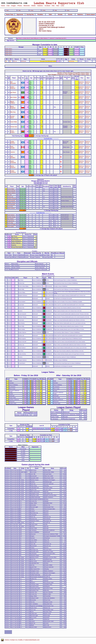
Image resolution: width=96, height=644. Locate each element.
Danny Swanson (13, 167)
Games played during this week (36, 465)
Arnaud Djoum (12, 117)
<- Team (7, 10)
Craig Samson (11, 221)
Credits (20, 640)
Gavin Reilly (14, 122)
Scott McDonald (11, 204)
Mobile (33, 6)
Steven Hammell (11, 191)
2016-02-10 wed (88, 172)
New (58, 6)
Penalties (40, 14)
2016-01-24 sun (88, 83)
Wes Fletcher (11, 219)
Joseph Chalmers (12, 193)
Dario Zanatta (12, 147)
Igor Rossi (13, 92)
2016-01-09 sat (82, 83)
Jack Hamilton (13, 157)
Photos (20, 6)
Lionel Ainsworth (11, 201)
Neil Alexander (13, 83)
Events (70, 14)
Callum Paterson (13, 88)
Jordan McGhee (13, 142)
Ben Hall (10, 195)
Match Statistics (23, 445)
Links (62, 6)
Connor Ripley (11, 189)
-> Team (67, 10)
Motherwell (23, 61)
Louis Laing (10, 223)
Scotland (47, 6)
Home (3, 6)
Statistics (40, 6)
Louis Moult (10, 206)
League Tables (48, 372)
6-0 (58, 61)
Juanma (13, 152)
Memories (27, 6)
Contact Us (14, 640)
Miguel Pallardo (13, 102)
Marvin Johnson (11, 208)
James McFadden (12, 225)
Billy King (13, 112)
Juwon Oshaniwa (13, 162)
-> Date (55, 10)
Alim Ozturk (14, 97)
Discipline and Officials (27, 261)
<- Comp (31, 10)
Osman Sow (14, 127)
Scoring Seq (30, 14)
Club (8, 6)
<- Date (19, 10)
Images (13, 6)
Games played (91, 14)
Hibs (53, 6)
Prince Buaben (13, 132)
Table (50, 14)
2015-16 (15, 61)
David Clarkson (11, 215)
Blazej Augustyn (13, 107)
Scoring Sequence (21, 232)
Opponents (20, 14)
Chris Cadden (11, 227)
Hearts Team (10, 14)
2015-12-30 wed (82, 167)
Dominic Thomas (11, 217)
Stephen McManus (12, 199)
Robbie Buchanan (13, 172)
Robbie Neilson (9, 49)
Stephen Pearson (12, 203)
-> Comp (43, 10)
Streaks (60, 14)
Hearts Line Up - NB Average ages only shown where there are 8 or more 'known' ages (48, 71)
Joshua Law (10, 197)
